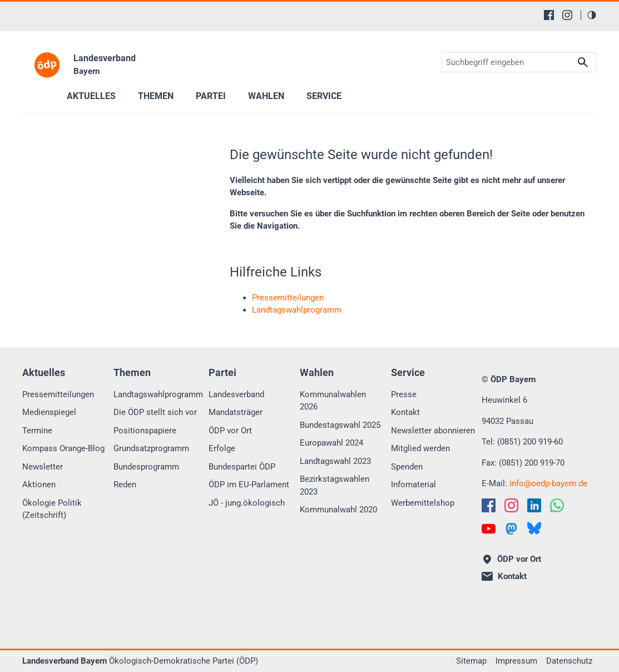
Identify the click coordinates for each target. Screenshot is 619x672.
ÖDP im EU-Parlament (249, 485)
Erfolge (222, 448)
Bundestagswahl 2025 (340, 425)
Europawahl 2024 (331, 443)
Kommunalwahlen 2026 (333, 401)
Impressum (516, 661)
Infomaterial (414, 485)
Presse (404, 394)
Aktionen (39, 485)
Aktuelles (91, 96)
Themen (156, 96)
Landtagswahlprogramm (158, 394)
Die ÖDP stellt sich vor (155, 412)
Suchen (583, 63)
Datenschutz (569, 661)
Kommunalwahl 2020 (338, 510)
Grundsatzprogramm (151, 448)
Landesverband (236, 394)
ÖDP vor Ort (230, 431)
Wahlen (266, 96)
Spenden (407, 467)
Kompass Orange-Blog (63, 448)
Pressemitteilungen (58, 394)
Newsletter (43, 467)
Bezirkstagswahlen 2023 (335, 485)
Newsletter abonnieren (433, 431)
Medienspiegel (49, 412)
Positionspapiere (145, 431)
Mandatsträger (236, 412)
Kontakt (405, 412)
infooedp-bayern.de (548, 483)
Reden (125, 485)
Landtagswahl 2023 (335, 461)
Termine (37, 431)
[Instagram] (567, 15)
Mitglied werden (420, 448)
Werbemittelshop (423, 503)
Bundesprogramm (146, 467)
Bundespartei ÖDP (242, 467)
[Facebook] (549, 15)
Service (324, 96)
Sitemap (471, 661)
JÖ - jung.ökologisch (247, 503)
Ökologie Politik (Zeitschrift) (52, 509)
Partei (211, 96)
